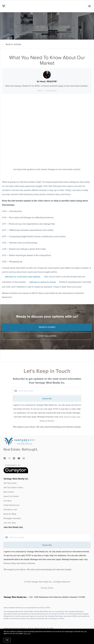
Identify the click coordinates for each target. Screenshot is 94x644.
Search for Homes (11, 496)
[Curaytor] (16, 473)
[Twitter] (9, 458)
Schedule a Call (10, 510)
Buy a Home (9, 492)
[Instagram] (24, 458)
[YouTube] (19, 458)
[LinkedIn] (14, 458)
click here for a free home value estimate (23, 277)
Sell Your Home (10, 483)
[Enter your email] (49, 391)
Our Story (8, 501)
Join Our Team (10, 523)
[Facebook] (5, 458)
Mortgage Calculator (12, 518)
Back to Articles (13, 44)
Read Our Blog (10, 514)
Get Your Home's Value (13, 488)
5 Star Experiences (12, 505)
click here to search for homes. (43, 282)
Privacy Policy (47, 588)
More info (27, 633)
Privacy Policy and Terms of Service (19, 563)
